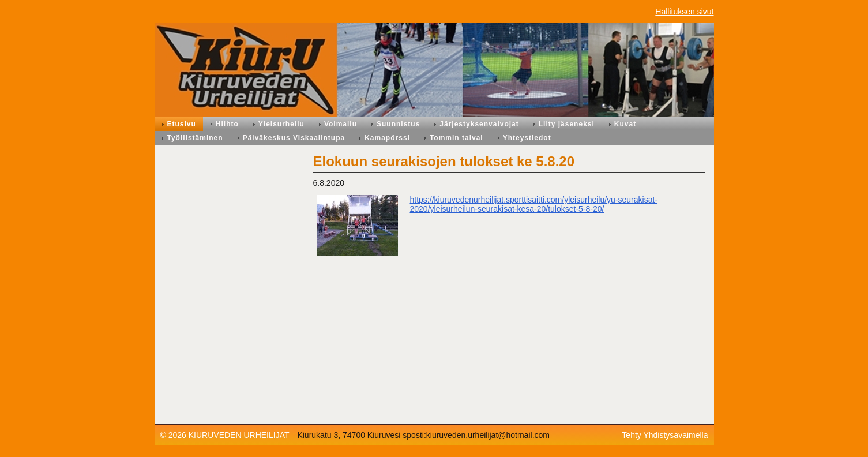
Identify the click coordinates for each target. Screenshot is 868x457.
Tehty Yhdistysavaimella (665, 435)
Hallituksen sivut (684, 12)
